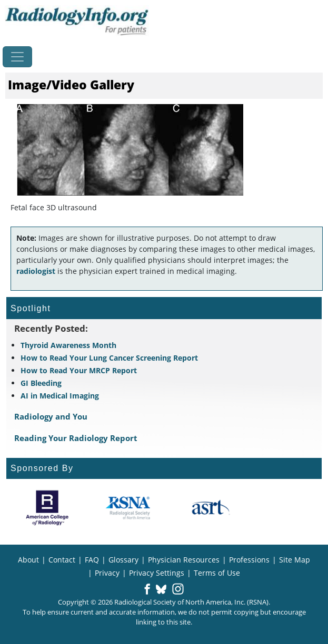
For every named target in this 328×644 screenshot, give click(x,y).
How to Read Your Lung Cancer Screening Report (109, 358)
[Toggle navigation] (17, 57)
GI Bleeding (41, 383)
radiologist (36, 271)
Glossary (123, 560)
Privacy (107, 573)
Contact (62, 560)
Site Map (295, 560)
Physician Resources (184, 560)
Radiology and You (51, 416)
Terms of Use (217, 573)
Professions (249, 560)
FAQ (92, 560)
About (28, 560)
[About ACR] (47, 508)
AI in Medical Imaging (60, 396)
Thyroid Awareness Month (68, 345)
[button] (147, 590)
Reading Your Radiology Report (76, 438)
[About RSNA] (129, 508)
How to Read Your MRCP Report (79, 370)
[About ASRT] (210, 508)
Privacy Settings (157, 573)
